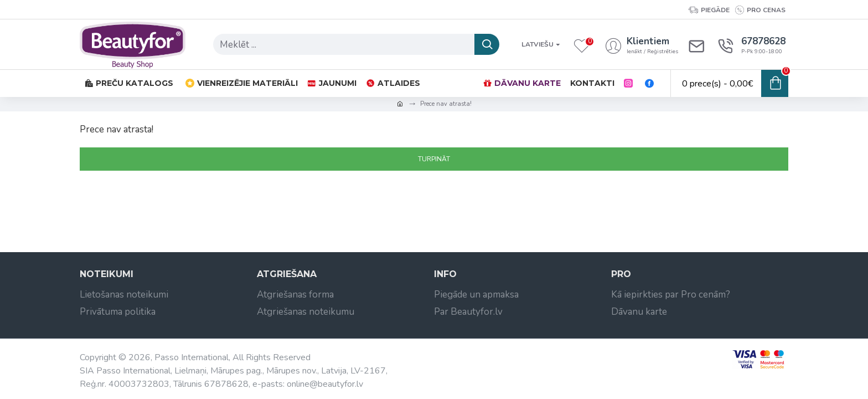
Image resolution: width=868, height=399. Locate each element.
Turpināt (434, 159)
